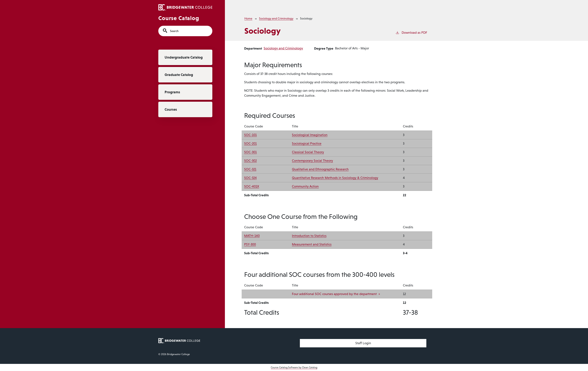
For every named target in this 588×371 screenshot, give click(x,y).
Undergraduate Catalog (184, 57)
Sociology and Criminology (276, 18)
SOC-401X (252, 186)
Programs (172, 92)
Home (248, 18)
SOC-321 (250, 169)
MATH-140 (252, 236)
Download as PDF (411, 32)
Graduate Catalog (179, 75)
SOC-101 (250, 135)
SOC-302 (250, 161)
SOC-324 (250, 178)
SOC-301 (250, 152)
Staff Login (363, 343)
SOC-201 (250, 143)
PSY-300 (250, 244)
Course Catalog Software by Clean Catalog (294, 367)
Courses (171, 109)
